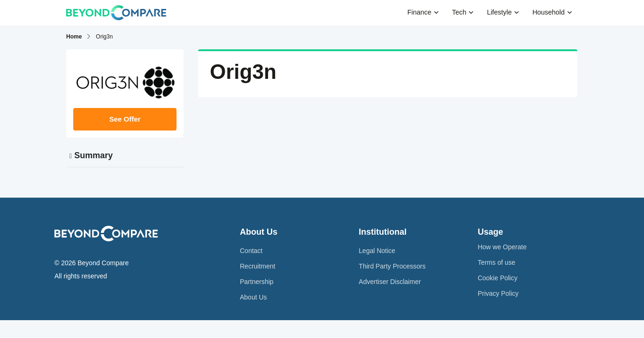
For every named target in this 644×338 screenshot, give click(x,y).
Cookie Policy (498, 278)
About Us (253, 297)
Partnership (257, 282)
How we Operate (502, 247)
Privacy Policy (498, 293)
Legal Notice (377, 251)
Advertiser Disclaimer (390, 282)
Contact (251, 251)
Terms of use (497, 262)
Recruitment (257, 266)
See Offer (125, 119)
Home (74, 37)
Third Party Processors (392, 266)
